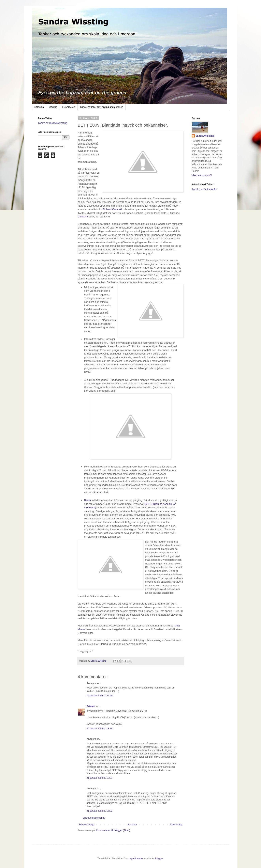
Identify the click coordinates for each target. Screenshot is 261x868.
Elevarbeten (69, 107)
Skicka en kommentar (94, 818)
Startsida (39, 107)
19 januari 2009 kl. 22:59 (100, 696)
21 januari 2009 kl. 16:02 (100, 811)
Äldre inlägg (176, 825)
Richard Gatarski (113, 209)
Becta (88, 500)
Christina (83, 217)
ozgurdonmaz (136, 859)
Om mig (53, 107)
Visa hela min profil (202, 175)
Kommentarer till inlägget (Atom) (113, 830)
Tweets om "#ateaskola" (204, 189)
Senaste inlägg (87, 825)
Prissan (91, 706)
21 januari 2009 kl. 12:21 (100, 778)
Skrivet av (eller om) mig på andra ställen (102, 107)
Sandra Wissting (205, 136)
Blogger (159, 859)
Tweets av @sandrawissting (53, 123)
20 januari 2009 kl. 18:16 (100, 729)
